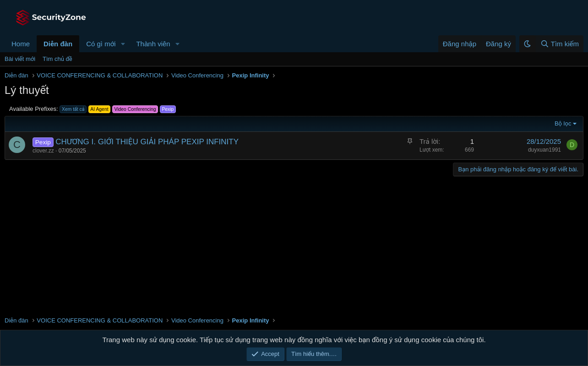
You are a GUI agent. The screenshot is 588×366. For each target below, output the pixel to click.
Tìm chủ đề (57, 59)
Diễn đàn (58, 44)
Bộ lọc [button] (563, 123)
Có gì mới (101, 44)
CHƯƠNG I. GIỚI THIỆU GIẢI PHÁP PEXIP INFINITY (147, 142)
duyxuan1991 (544, 150)
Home (21, 44)
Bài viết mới (20, 59)
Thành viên (153, 44)
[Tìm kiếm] (559, 44)
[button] (123, 44)
